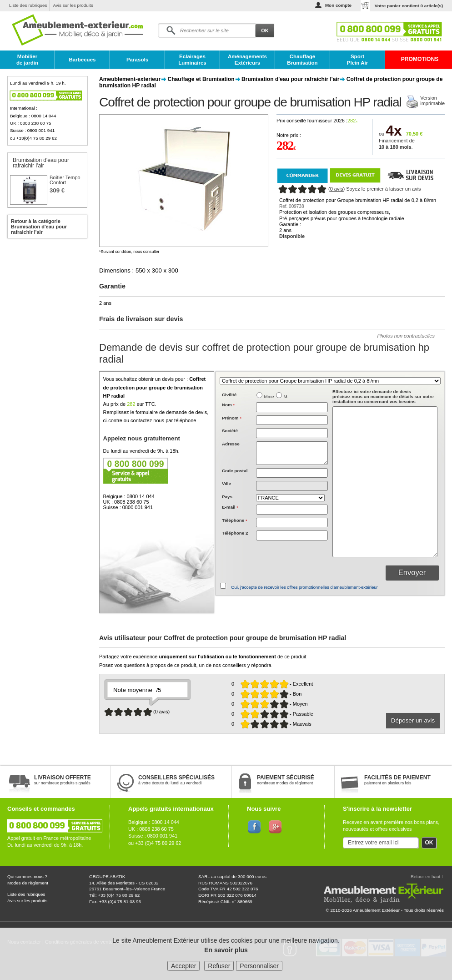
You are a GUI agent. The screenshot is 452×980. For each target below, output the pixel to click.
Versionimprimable (432, 101)
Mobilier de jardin (27, 60)
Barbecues (82, 60)
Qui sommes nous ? (27, 876)
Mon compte (338, 5)
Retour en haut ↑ (427, 876)
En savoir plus (226, 950)
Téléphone (234, 520)
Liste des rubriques (28, 5)
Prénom (232, 418)
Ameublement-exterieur (130, 79)
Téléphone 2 (235, 533)
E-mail (230, 507)
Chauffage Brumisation (302, 60)
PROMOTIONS (420, 59)
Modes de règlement (28, 883)
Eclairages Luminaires (192, 60)
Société (230, 431)
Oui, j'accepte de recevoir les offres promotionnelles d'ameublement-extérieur (304, 587)
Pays (227, 497)
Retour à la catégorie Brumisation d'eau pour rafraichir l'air (39, 227)
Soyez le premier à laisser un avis (383, 189)
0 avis (337, 189)
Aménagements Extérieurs (247, 60)
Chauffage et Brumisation (201, 79)
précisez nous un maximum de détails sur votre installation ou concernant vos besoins (383, 397)
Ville (226, 483)
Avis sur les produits (73, 5)
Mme (269, 397)
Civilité (229, 395)
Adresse (231, 444)
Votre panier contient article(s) (409, 6)
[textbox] (292, 473)
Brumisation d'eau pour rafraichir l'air (290, 79)
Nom (228, 405)
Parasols (137, 60)
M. (286, 397)
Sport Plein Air (357, 60)
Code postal (235, 471)
